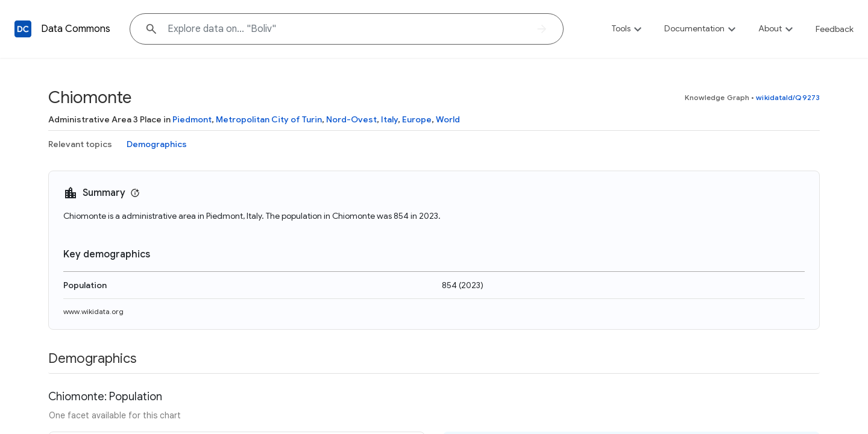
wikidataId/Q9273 (788, 97)
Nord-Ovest (351, 119)
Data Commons (76, 29)
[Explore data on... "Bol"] (347, 29)
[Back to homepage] (23, 29)
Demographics (157, 144)
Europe (417, 119)
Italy (389, 119)
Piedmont (192, 119)
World (448, 119)
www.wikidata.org (93, 311)
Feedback (835, 29)
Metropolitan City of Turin (269, 119)
